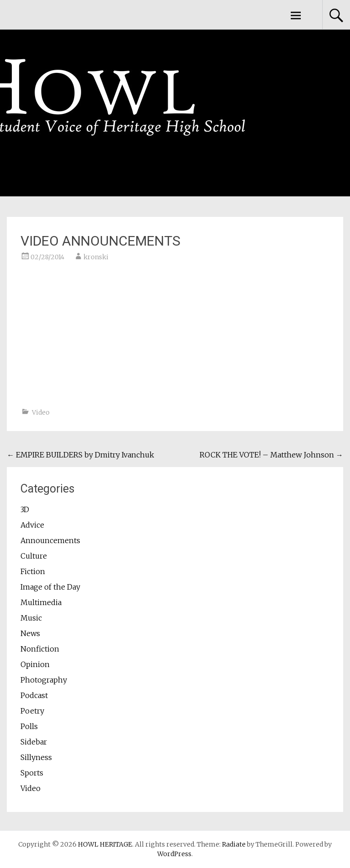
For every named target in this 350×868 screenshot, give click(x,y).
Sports (32, 773)
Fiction (33, 571)
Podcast (34, 695)
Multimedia (41, 602)
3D (25, 509)
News (30, 633)
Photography (44, 680)
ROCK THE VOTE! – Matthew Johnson (271, 455)
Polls (29, 726)
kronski (96, 257)
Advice (32, 525)
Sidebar (34, 742)
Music (31, 618)
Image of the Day (50, 587)
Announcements (50, 540)
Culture (34, 556)
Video (41, 412)
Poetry (32, 711)
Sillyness (36, 757)
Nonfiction (40, 649)
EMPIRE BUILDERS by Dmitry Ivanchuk (80, 455)
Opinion (35, 664)
